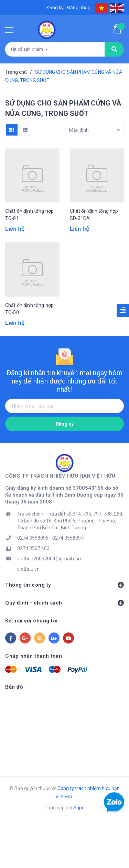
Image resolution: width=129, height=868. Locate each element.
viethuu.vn (28, 569)
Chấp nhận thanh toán (34, 656)
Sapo (79, 808)
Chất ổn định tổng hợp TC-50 (29, 309)
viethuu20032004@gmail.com (50, 559)
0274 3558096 (33, 538)
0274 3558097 (68, 538)
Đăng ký (65, 424)
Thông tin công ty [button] (64, 585)
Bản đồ (14, 687)
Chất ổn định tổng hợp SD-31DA (94, 215)
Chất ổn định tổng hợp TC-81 (29, 215)
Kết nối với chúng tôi (31, 621)
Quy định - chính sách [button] (64, 603)
